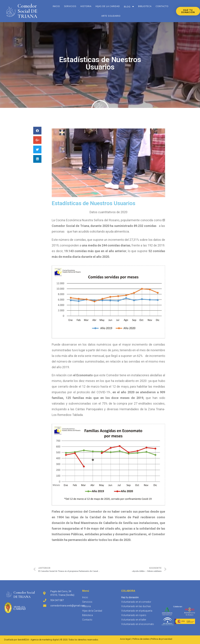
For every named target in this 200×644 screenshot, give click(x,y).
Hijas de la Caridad (108, 6)
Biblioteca (145, 6)
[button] (188, 11)
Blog (129, 7)
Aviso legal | (126, 639)
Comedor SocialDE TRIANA (24, 595)
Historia (86, 6)
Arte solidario (111, 16)
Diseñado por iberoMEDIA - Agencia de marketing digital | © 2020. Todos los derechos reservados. (51, 640)
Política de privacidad (161, 639)
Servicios (70, 6)
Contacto (162, 6)
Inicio (56, 6)
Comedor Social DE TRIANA (27, 11)
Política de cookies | (142, 639)
